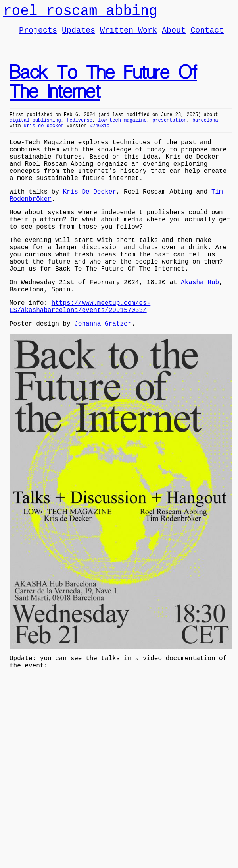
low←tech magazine (122, 127)
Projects (38, 34)
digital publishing (35, 127)
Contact (207, 34)
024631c (100, 134)
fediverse (80, 127)
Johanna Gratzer (103, 365)
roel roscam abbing (80, 13)
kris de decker (44, 134)
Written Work (129, 34)
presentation (169, 127)
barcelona (205, 127)
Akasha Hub (200, 317)
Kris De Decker (89, 211)
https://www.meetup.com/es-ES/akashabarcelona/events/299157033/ (80, 345)
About (174, 34)
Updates (79, 34)
